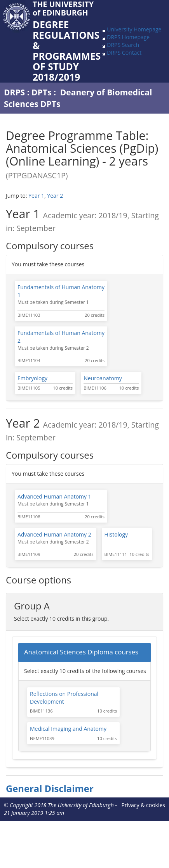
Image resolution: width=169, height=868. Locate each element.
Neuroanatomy (103, 378)
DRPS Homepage (128, 37)
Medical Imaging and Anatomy (68, 729)
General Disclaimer (50, 789)
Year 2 (55, 196)
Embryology (32, 378)
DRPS (14, 92)
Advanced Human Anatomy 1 (54, 496)
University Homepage (134, 29)
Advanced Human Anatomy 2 (54, 534)
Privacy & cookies (143, 805)
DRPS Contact (124, 53)
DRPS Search (123, 45)
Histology (116, 534)
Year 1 (36, 196)
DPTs (41, 92)
